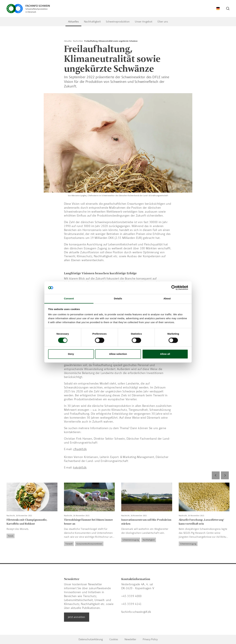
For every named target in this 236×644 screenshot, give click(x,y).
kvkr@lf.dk (80, 467)
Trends (11, 536)
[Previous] (216, 475)
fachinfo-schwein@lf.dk (136, 612)
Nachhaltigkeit (92, 22)
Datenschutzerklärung (91, 639)
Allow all (165, 354)
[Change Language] (218, 9)
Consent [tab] (69, 298)
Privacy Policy (150, 639)
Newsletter (130, 639)
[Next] (225, 475)
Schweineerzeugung (131, 540)
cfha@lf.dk (80, 449)
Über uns (163, 22)
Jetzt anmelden (77, 617)
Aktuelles (73, 22)
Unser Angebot (144, 22)
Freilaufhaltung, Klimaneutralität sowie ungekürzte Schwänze (111, 41)
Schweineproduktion (118, 22)
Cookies (114, 639)
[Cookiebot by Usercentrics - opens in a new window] (174, 288)
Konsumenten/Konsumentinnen (89, 544)
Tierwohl (69, 544)
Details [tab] (118, 298)
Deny (71, 354)
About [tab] (167, 298)
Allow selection (118, 354)
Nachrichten (78, 41)
